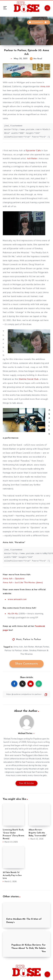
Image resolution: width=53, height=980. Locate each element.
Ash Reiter (32, 159)
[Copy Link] (26, 694)
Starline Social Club (29, 379)
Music (19, 639)
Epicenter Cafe (33, 151)
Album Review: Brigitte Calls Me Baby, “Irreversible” (38, 833)
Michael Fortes (42, 647)
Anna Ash (45, 86)
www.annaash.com (17, 599)
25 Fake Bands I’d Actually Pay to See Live (12, 875)
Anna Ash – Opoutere (14, 579)
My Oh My (13, 614)
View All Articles (26, 783)
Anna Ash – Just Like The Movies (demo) (23, 583)
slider (26, 650)
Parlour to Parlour (32, 639)
